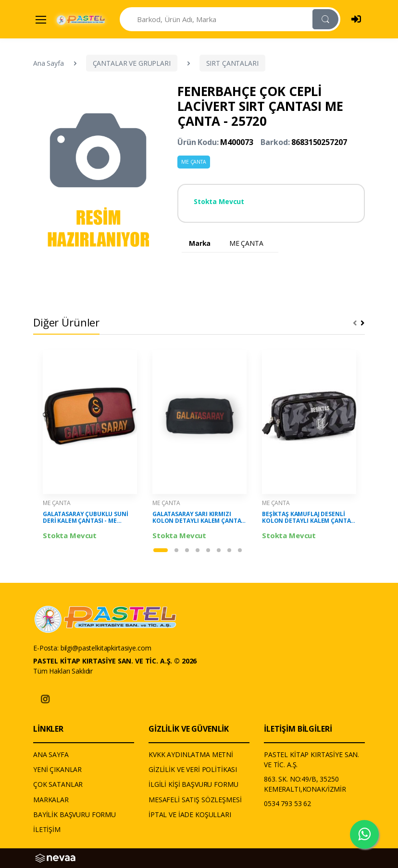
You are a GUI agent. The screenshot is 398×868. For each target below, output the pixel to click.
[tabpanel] (90, 446)
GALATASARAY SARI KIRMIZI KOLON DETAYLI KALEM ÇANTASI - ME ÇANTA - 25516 (199, 518)
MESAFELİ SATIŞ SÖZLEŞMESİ (195, 800)
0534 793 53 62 (287, 803)
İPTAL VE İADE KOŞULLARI (190, 814)
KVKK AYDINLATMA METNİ (191, 754)
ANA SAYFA (51, 754)
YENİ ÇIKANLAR (57, 769)
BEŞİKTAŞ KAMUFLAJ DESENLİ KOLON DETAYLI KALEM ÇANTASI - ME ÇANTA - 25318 (309, 518)
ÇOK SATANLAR (58, 784)
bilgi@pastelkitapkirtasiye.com (106, 648)
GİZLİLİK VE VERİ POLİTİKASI (193, 769)
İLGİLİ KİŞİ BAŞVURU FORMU (193, 784)
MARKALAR (51, 800)
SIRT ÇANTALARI (232, 63)
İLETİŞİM (47, 829)
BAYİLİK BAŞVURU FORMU (75, 814)
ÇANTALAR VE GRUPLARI (132, 63)
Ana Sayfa (49, 63)
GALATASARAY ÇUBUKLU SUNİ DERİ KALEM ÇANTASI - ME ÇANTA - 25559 (86, 518)
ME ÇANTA (194, 162)
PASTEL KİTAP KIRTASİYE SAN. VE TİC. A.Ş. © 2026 (115, 661)
